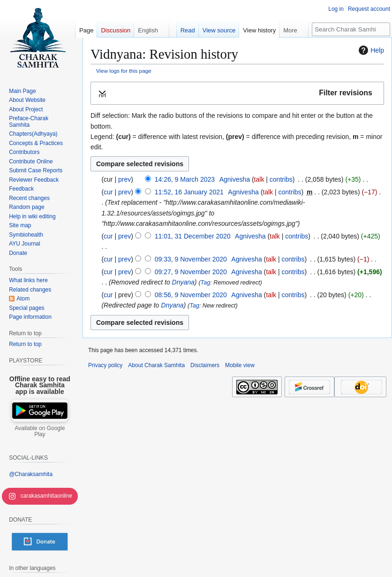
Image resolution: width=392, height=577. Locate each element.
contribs (281, 179)
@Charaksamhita (31, 474)
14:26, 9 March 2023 (185, 179)
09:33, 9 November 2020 (191, 259)
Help (370, 50)
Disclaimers (205, 365)
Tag (206, 283)
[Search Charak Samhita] (351, 29)
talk (259, 179)
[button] (237, 93)
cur (108, 192)
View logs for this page (124, 71)
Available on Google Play (40, 431)
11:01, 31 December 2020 (193, 236)
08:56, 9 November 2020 (191, 295)
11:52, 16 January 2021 (189, 192)
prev (124, 179)
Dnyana (183, 282)
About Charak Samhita (156, 365)
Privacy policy (105, 365)
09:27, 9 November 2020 (191, 272)
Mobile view (240, 365)
